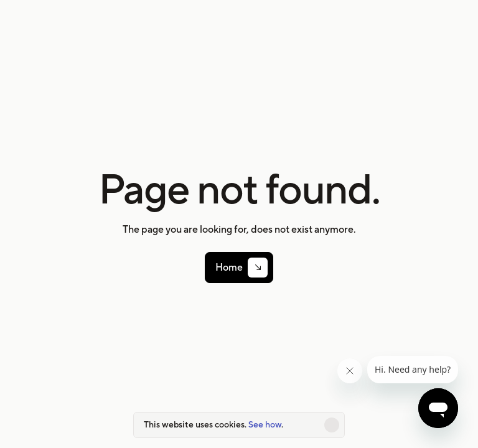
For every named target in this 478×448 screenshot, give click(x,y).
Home (229, 268)
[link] (239, 268)
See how (265, 424)
